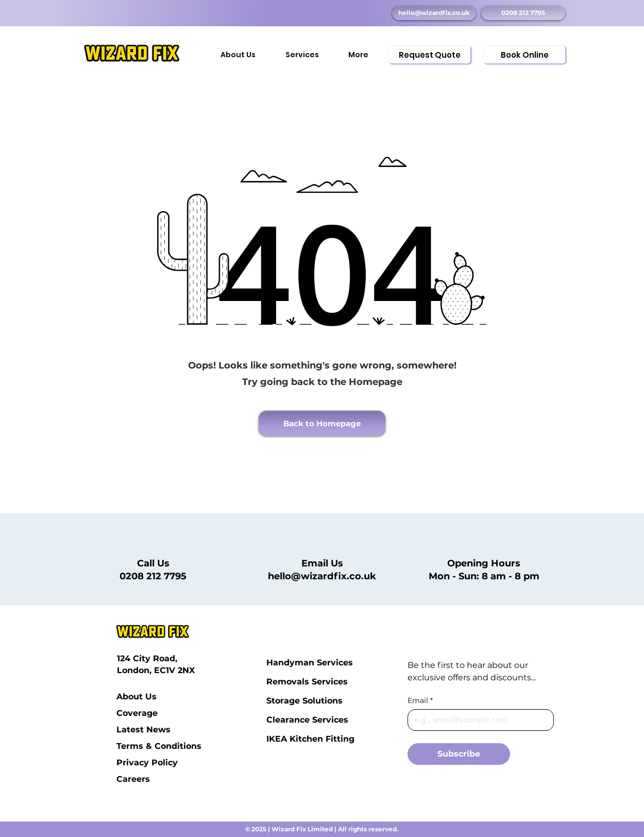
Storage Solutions (291, 701)
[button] (302, 50)
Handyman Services (291, 663)
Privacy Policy (141, 763)
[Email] (478, 720)
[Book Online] (524, 55)
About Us (137, 697)
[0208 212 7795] (523, 13)
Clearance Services (291, 720)
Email (420, 701)
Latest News (141, 730)
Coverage (137, 713)
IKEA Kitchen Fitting (291, 739)
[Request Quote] (430, 55)
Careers (133, 779)
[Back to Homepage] (322, 423)
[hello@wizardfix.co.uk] (434, 13)
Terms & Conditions (141, 746)
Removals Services (291, 682)
